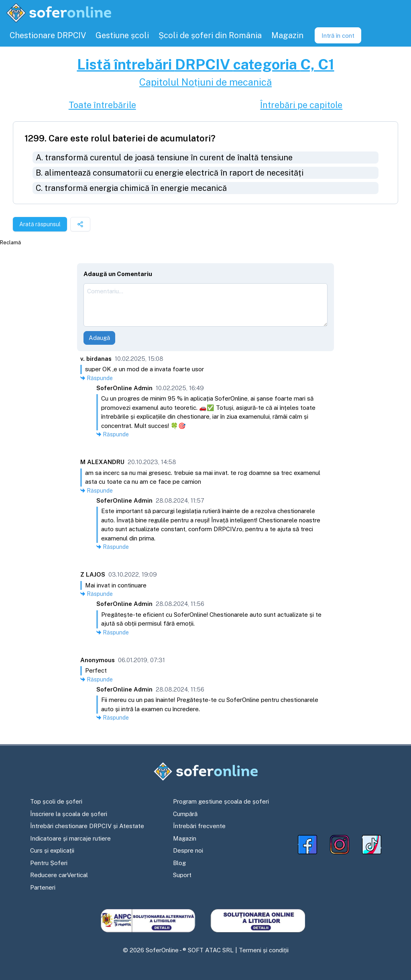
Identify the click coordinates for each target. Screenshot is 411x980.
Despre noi (188, 850)
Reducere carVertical (59, 875)
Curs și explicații (52, 850)
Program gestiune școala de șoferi (221, 801)
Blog (179, 863)
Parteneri (43, 887)
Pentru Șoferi (49, 863)
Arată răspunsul (40, 224)
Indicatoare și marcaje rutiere (70, 838)
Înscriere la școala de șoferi (69, 814)
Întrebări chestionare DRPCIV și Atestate (87, 826)
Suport (182, 875)
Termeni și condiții (264, 950)
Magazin (185, 838)
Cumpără (185, 814)
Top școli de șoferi (56, 801)
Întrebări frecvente (199, 826)
